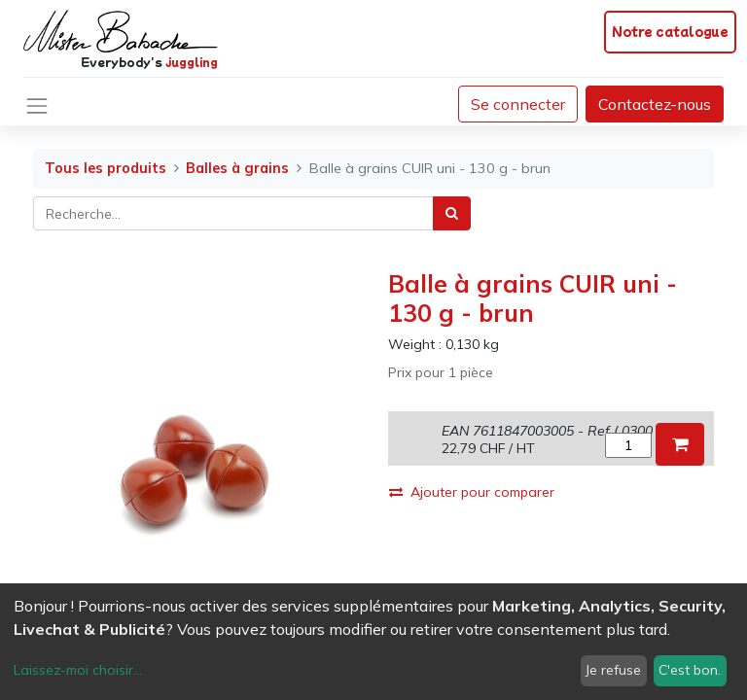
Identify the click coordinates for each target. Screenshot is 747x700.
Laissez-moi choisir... (78, 670)
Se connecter (518, 104)
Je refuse (613, 670)
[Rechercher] (452, 213)
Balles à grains (237, 168)
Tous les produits (106, 168)
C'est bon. (690, 670)
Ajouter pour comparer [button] (472, 492)
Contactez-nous (655, 104)
